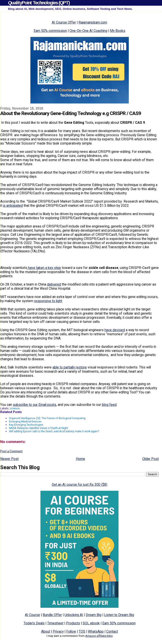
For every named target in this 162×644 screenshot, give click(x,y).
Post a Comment (11, 451)
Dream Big (94, 615)
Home (80, 459)
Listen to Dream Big (119, 615)
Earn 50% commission (50, 31)
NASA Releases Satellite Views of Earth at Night (38, 428)
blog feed (109, 405)
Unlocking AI (74, 615)
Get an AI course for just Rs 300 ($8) (80, 485)
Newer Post (9, 459)
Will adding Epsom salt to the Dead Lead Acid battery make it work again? (54, 431)
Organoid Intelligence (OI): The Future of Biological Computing (47, 418)
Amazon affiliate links (99, 636)
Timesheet (55, 623)
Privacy (58, 631)
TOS (82, 631)
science (15, 408)
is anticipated (13, 206)
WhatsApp (96, 631)
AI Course (32, 615)
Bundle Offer (52, 615)
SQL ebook (91, 623)
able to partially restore (70, 367)
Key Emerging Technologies (26, 425)
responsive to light (48, 301)
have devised (115, 330)
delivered (54, 284)
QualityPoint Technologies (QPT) (39, 3)
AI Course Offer (64, 22)
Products (73, 623)
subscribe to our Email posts (35, 405)
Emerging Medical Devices (25, 421)
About (46, 631)
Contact (112, 631)
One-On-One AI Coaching (88, 31)
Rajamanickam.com (93, 22)
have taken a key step (44, 268)
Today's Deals (34, 623)
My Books (118, 31)
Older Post (151, 459)
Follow (71, 631)
